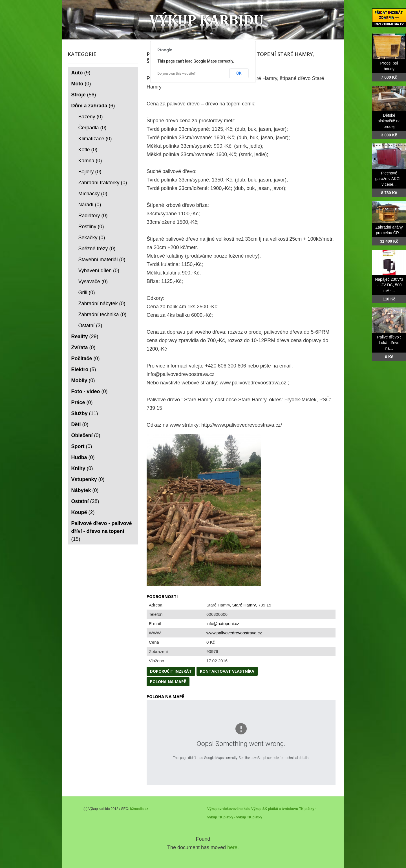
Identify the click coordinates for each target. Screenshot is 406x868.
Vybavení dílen (99, 271)
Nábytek (85, 490)
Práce (82, 402)
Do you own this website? (177, 74)
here (232, 847)
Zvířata (83, 347)
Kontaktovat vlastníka (227, 671)
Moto (81, 84)
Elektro (84, 369)
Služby (85, 413)
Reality (85, 336)
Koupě (83, 512)
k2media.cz (139, 809)
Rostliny (91, 227)
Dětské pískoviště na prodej (389, 121)
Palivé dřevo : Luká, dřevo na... (389, 343)
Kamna (90, 161)
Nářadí (90, 205)
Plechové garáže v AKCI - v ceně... (389, 179)
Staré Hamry (244, 605)
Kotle (88, 150)
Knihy (82, 468)
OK (239, 73)
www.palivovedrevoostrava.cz (234, 633)
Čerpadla (92, 128)
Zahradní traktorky (103, 183)
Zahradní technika (102, 315)
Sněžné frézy (97, 249)
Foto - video (90, 391)
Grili (87, 293)
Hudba (83, 457)
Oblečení (86, 435)
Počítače (86, 358)
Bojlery (90, 172)
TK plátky (255, 817)
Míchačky (93, 194)
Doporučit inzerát (171, 671)
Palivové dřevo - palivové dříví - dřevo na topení (102, 531)
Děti (80, 424)
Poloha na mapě (168, 682)
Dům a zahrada (93, 106)
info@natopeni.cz (223, 624)
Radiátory (93, 216)
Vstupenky (88, 479)
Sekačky (92, 238)
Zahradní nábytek (102, 304)
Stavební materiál (102, 260)
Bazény (91, 117)
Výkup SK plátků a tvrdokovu (275, 809)
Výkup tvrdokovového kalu (229, 809)
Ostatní (90, 325)
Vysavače (93, 282)
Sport (82, 446)
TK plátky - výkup (232, 817)
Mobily (83, 380)
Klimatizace (95, 139)
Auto (81, 73)
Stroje (84, 95)
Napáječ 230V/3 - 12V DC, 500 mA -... (389, 285)
